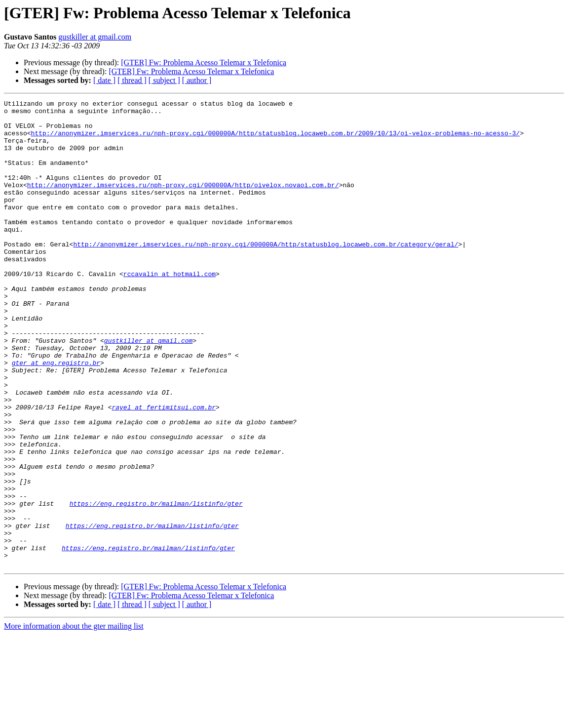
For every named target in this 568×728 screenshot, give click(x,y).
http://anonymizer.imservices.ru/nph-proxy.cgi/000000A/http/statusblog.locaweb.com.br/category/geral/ (265, 274)
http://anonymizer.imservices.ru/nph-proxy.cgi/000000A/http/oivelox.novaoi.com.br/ (183, 202)
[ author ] (197, 80)
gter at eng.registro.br (56, 416)
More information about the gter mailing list (74, 719)
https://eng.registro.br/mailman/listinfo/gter (156, 585)
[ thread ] (132, 80)
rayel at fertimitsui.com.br (164, 469)
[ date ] (104, 80)
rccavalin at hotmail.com (170, 309)
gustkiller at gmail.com (95, 37)
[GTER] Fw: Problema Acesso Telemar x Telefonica (204, 62)
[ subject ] (164, 80)
